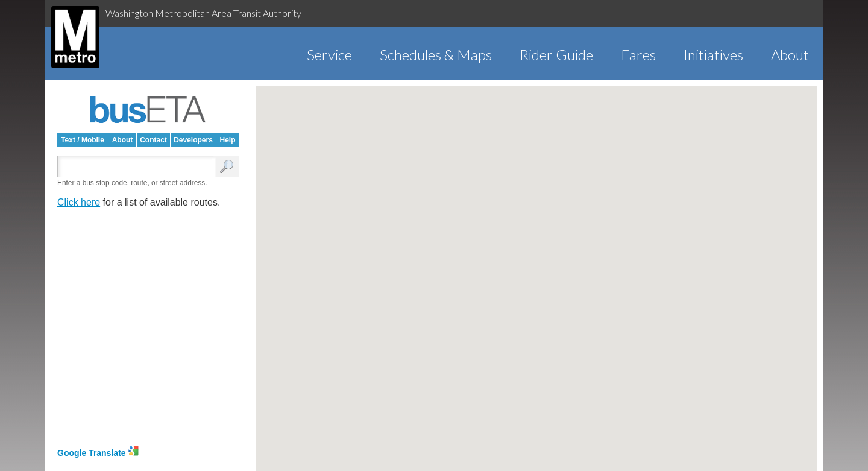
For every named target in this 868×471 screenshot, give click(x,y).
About (790, 55)
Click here (79, 202)
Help (227, 140)
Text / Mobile (83, 140)
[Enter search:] (139, 167)
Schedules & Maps (436, 55)
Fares (638, 55)
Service (329, 55)
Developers (193, 140)
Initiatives (713, 55)
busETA (148, 110)
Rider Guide (556, 55)
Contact (153, 140)
